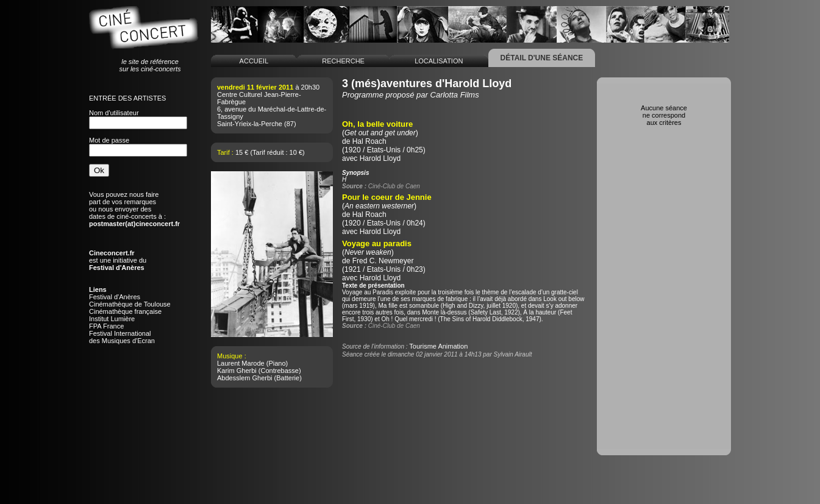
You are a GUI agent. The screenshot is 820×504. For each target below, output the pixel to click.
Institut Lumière (112, 319)
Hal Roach (369, 141)
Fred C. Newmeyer (383, 261)
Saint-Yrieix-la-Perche (250, 124)
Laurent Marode (241, 363)
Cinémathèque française (125, 311)
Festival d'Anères (115, 297)
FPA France (106, 326)
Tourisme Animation (438, 346)
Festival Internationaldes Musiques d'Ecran (122, 337)
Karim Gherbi (237, 371)
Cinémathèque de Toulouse (130, 304)
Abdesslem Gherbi (245, 378)
